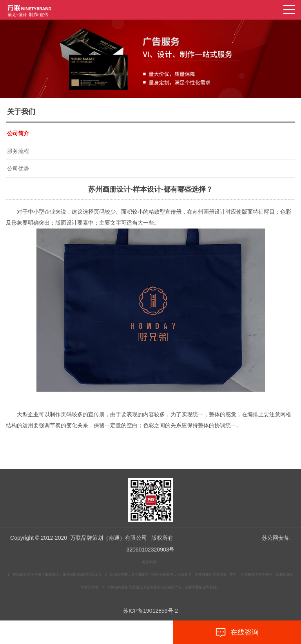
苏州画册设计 (209, 212)
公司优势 (18, 169)
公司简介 (18, 133)
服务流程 (18, 151)
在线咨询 (237, 633)
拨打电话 (64, 633)
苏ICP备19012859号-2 (150, 611)
